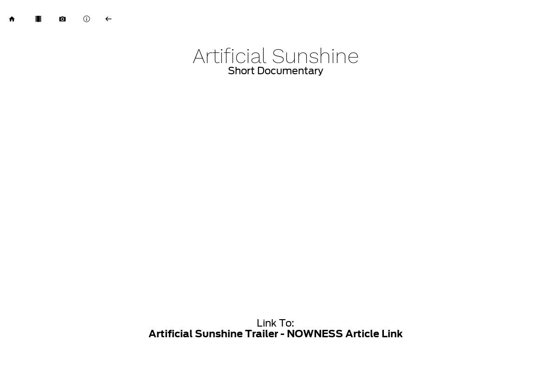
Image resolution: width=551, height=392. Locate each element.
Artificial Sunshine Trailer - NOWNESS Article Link (276, 334)
